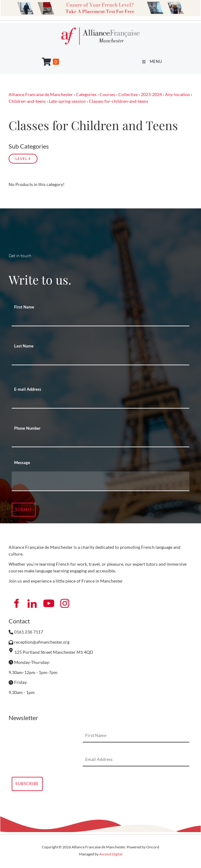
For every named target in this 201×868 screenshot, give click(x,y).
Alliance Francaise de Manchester (41, 94)
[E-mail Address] (100, 402)
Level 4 (23, 158)
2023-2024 (151, 94)
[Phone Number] (100, 440)
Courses (107, 94)
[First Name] (100, 320)
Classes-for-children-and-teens (118, 101)
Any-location (177, 94)
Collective (128, 94)
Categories (86, 94)
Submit (24, 510)
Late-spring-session (67, 101)
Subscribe (27, 784)
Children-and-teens (27, 101)
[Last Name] (100, 358)
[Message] (100, 481)
